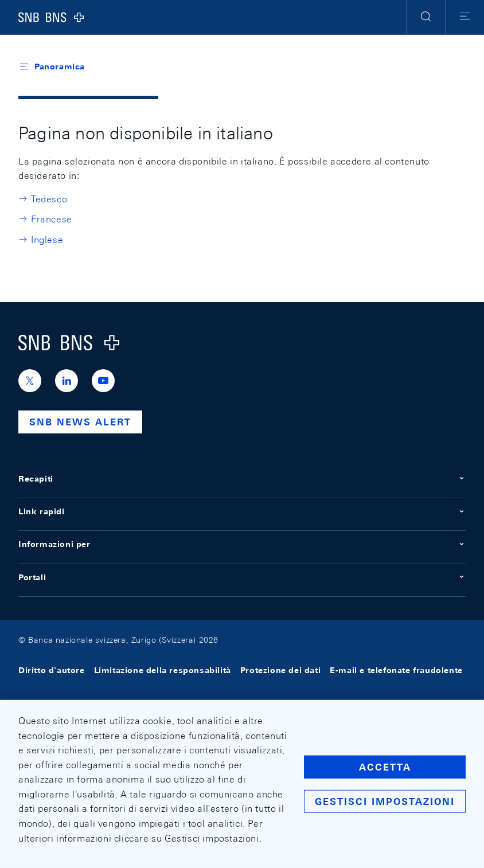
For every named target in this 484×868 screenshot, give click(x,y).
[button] (426, 17)
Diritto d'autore (52, 671)
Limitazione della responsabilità (163, 671)
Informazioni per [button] (242, 544)
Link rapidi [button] (242, 511)
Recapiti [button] (242, 479)
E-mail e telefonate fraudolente (396, 671)
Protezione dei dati (280, 671)
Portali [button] (242, 577)
